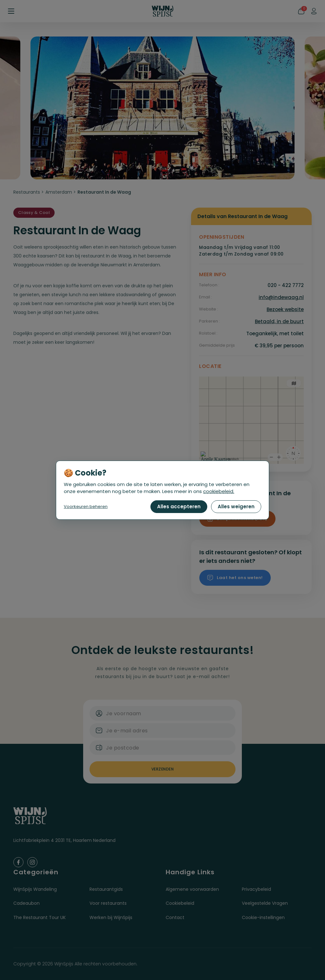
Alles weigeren (236, 507)
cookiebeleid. (219, 491)
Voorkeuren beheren (86, 507)
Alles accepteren (179, 507)
